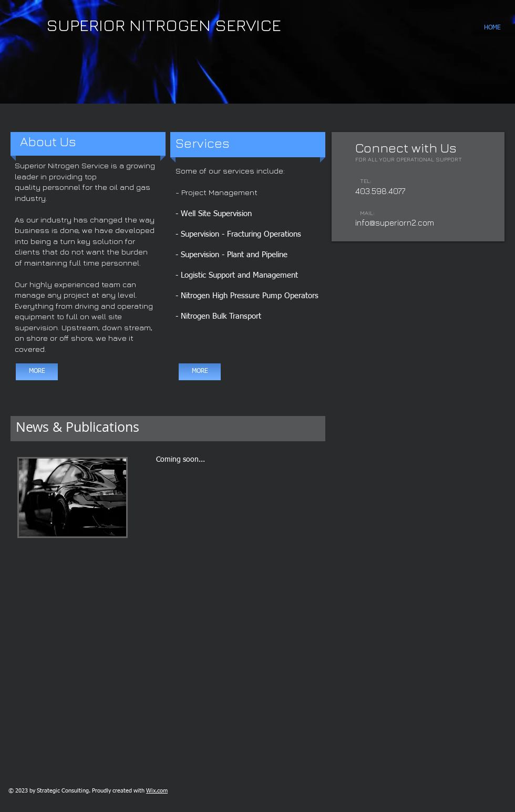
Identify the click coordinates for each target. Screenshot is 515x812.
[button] (257, 52)
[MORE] (37, 372)
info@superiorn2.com (395, 222)
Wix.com (157, 791)
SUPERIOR (86, 25)
